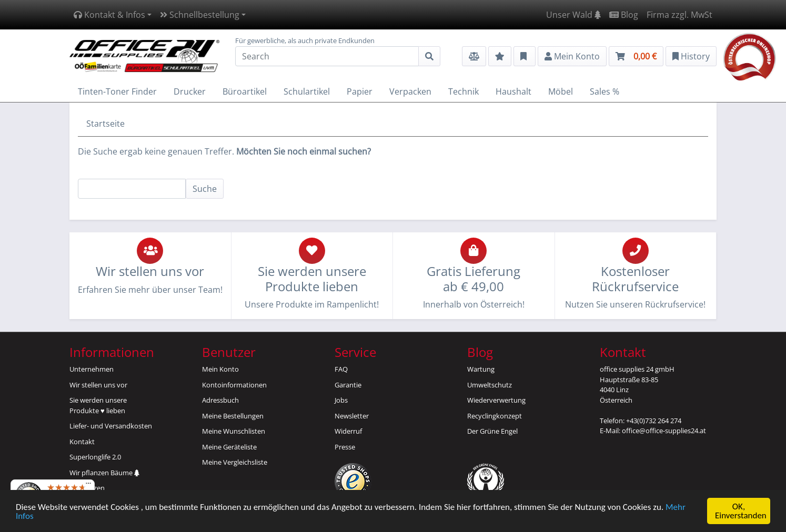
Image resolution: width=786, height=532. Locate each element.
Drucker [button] (190, 91)
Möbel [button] (561, 91)
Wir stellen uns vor (98, 385)
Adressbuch (220, 400)
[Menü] (88, 486)
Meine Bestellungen (233, 416)
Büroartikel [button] (245, 91)
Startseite (105, 124)
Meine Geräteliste (229, 447)
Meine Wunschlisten (234, 431)
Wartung (481, 369)
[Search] (327, 56)
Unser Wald (573, 15)
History (691, 56)
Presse (345, 447)
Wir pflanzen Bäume (104, 473)
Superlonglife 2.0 (95, 457)
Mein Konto (220, 369)
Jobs (341, 400)
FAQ (341, 369)
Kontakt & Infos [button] (109, 15)
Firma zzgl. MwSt (679, 15)
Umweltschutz (490, 385)
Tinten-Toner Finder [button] (117, 91)
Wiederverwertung (496, 400)
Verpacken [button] (410, 91)
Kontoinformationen (234, 385)
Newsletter (352, 416)
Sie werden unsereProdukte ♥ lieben (98, 405)
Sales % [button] (604, 91)
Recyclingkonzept (495, 416)
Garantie (348, 385)
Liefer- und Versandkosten (111, 426)
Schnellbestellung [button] (200, 15)
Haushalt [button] (513, 91)
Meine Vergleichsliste (235, 462)
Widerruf (348, 431)
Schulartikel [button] (307, 91)
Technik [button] (463, 91)
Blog (624, 15)
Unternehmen (92, 369)
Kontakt (82, 442)
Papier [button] (360, 91)
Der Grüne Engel (492, 431)
